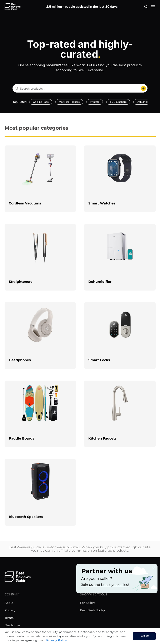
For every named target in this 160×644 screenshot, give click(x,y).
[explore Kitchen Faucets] (120, 414)
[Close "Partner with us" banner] (154, 568)
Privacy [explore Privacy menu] (10, 610)
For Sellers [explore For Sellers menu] (88, 603)
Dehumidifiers (145, 102)
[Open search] (146, 7)
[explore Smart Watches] (120, 179)
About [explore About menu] (9, 603)
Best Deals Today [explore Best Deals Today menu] (92, 610)
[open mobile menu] (153, 7)
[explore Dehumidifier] (120, 257)
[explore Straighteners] (40, 257)
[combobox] (80, 88)
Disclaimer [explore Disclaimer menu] (12, 625)
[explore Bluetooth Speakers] (40, 492)
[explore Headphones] (40, 336)
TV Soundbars (118, 102)
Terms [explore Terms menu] (9, 618)
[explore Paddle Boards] (40, 414)
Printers (95, 102)
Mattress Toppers (69, 102)
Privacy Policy (57, 640)
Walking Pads (41, 102)
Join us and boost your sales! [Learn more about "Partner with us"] (105, 585)
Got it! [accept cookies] (144, 636)
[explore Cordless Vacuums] (40, 179)
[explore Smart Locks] (120, 336)
